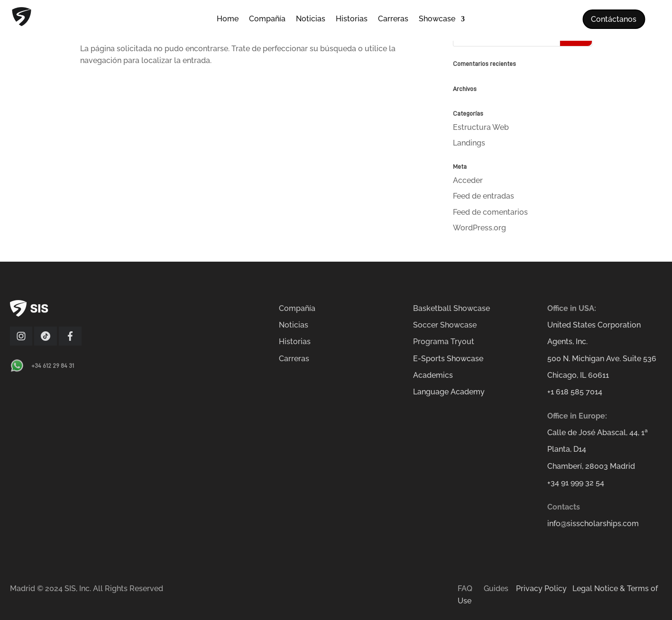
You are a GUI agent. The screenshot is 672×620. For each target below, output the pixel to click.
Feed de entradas (483, 196)
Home (228, 19)
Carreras (393, 19)
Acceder (468, 180)
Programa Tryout (444, 342)
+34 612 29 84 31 (53, 365)
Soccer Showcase (445, 325)
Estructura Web (481, 127)
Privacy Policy (541, 588)
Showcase (437, 19)
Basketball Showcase (451, 308)
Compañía (267, 19)
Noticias (311, 19)
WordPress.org (479, 228)
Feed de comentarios (490, 212)
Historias (352, 19)
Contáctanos (614, 19)
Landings (469, 143)
